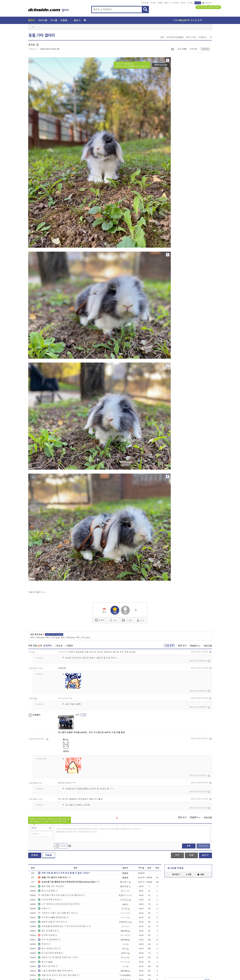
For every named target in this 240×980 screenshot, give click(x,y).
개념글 (48, 855)
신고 (141, 620)
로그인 (198, 3)
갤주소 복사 (191, 37)
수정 (177, 855)
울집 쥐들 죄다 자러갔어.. (51, 886)
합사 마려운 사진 (48, 949)
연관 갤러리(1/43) (175, 37)
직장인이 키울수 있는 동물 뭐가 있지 (57, 913)
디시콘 (190, 3)
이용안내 (203, 37)
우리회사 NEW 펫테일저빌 (52, 917)
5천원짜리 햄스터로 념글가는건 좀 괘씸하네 (60, 895)
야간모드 (207, 3)
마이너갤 (145, 3)
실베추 (100, 620)
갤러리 (32, 20)
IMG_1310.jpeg (53, 637)
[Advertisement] (184, 927)
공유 (113, 620)
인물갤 (160, 3)
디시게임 (175, 3)
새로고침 (208, 646)
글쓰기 (205, 855)
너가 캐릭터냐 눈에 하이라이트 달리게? (58, 904)
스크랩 (172, 49)
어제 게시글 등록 (188, 20)
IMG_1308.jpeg (37, 637)
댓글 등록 (169, 646)
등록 (189, 846)
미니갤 (153, 3)
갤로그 (167, 3)
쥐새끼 (43, 944)
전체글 (35, 855)
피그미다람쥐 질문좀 (49, 953)
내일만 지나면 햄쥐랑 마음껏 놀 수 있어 (58, 957)
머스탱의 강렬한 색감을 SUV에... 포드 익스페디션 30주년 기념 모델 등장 (91, 732)
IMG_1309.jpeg (68, 637)
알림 (201, 874)
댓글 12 (205, 49)
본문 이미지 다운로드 (54, 634)
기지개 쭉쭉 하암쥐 (49, 900)
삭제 (210, 652)
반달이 (43, 909)
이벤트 (183, 3)
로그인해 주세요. (176, 868)
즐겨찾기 (176, 874)
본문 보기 (182, 646)
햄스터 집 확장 (46, 891)
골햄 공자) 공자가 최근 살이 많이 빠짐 (57, 975)
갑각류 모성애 (46, 935)
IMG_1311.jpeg (83, 637)
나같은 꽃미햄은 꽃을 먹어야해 (54, 971)
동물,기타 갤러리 (42, 35)
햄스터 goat (45, 962)
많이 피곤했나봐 (47, 931)
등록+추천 (203, 846)
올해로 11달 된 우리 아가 (51, 922)
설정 (162, 37)
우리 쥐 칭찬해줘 (48, 940)
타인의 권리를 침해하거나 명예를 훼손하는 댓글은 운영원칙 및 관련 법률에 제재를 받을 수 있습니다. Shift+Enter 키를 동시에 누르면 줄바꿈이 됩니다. (99, 830)
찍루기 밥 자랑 (46, 966)
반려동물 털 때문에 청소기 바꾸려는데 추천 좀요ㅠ (63, 926)
